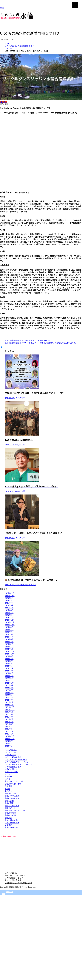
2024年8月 (9, 630)
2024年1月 (9, 647)
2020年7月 (9, 741)
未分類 (7, 789)
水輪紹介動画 (10, 815)
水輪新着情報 (10, 813)
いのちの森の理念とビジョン (17, 762)
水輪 (2, 8)
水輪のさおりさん (12, 798)
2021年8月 (9, 717)
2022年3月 (9, 700)
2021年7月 (9, 719)
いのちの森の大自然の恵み (16, 760)
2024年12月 (10, 620)
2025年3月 (9, 613)
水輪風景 (8, 818)
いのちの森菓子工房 (13, 767)
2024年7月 (9, 632)
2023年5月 (9, 666)
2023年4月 (9, 668)
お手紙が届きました (13, 769)
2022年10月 (10, 683)
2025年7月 (9, 603)
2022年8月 (9, 688)
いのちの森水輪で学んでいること (19, 764)
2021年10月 (10, 712)
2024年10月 (10, 625)
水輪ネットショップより (15, 810)
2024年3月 (9, 642)
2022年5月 (9, 695)
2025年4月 (9, 610)
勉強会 (7, 779)
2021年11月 (10, 710)
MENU (9, 891)
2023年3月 (9, 671)
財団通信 (8, 825)
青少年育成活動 (11, 827)
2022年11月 (10, 681)
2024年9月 (9, 627)
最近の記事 (9, 351)
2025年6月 (9, 605)
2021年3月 (9, 729)
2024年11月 (10, 622)
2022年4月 (9, 697)
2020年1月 (9, 746)
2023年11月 (10, 651)
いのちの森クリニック (14, 878)
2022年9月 (9, 685)
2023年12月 (10, 649)
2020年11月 (10, 739)
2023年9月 (9, 656)
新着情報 (8, 786)
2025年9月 (9, 598)
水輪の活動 (9, 803)
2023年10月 (10, 654)
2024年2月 (9, 644)
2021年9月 (9, 714)
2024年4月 (9, 639)
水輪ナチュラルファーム (15, 875)
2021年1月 (9, 734)
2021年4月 (9, 727)
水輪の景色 (9, 801)
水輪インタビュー (12, 806)
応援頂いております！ (14, 784)
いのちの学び (10, 755)
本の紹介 (8, 791)
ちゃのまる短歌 (11, 772)
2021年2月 (9, 731)
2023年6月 (9, 664)
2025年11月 (10, 593)
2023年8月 (9, 659)
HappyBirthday (11, 750)
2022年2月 (9, 702)
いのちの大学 (10, 752)
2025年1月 (9, 617)
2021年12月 (10, 707)
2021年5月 (9, 724)
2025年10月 (10, 596)
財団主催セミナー (12, 823)
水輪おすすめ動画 (12, 796)
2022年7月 (9, 690)
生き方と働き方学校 (13, 880)
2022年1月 (9, 705)
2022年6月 (9, 693)
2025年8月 (9, 601)
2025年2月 (9, 615)
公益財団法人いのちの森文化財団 (19, 883)
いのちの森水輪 (11, 873)
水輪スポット (10, 808)
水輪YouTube (10, 794)
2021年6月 (9, 722)
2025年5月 (9, 608)
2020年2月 (9, 744)
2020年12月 (10, 736)
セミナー (4, 102)
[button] (41, 21)
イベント (8, 774)
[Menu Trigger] (75, 5)
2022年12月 (10, 678)
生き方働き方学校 (12, 820)
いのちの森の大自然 (13, 757)
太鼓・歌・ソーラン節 (14, 781)
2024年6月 (9, 634)
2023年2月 (9, 673)
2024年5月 (9, 637)
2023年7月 (9, 661)
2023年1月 (9, 676)
